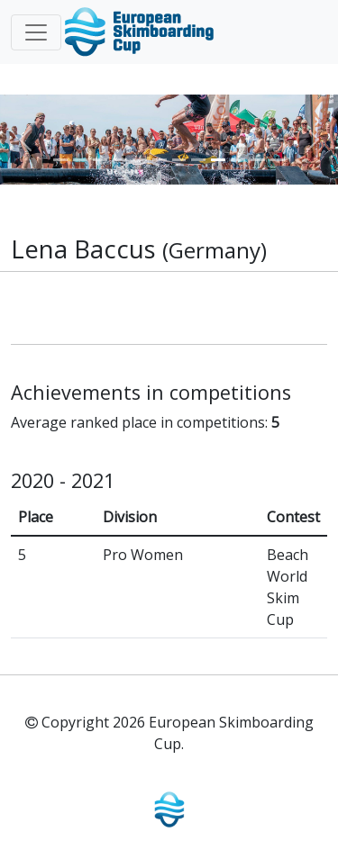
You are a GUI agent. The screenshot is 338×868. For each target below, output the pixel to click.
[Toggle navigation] (36, 32)
